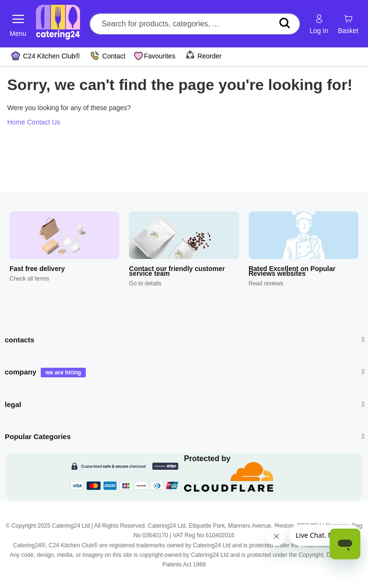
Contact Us (43, 122)
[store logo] (58, 24)
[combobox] (195, 24)
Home (16, 122)
